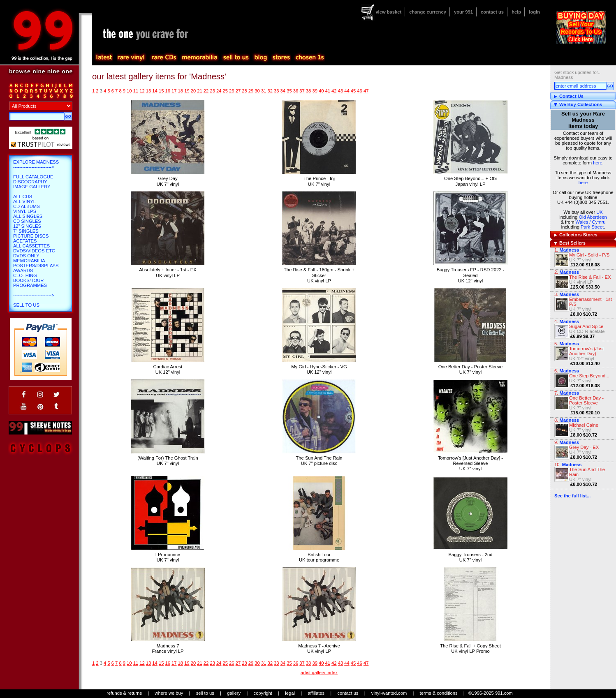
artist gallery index (319, 673)
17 (174, 91)
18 (181, 91)
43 (340, 91)
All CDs (23, 196)
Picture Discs (31, 236)
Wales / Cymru (591, 222)
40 (321, 91)
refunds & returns (124, 693)
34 (283, 91)
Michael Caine (584, 425)
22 (206, 91)
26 (232, 91)
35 (289, 91)
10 (129, 91)
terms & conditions (439, 693)
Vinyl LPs (25, 211)
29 (251, 91)
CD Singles (27, 221)
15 (161, 91)
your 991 (463, 12)
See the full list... (572, 496)
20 (193, 91)
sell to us (205, 693)
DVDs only (26, 256)
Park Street (592, 227)
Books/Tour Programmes (30, 283)
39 (315, 91)
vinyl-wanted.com (389, 693)
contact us (492, 12)
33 (276, 91)
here (597, 163)
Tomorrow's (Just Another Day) (586, 351)
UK (600, 212)
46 (359, 91)
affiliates (316, 693)
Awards (23, 270)
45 (353, 91)
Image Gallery (32, 187)
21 (199, 91)
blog (260, 58)
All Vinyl (24, 201)
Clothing (25, 275)
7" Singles (26, 231)
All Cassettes (31, 246)
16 (167, 91)
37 (302, 91)
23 (212, 91)
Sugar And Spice (586, 326)
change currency (428, 12)
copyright (263, 693)
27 (238, 91)
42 (334, 91)
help (516, 12)
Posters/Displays (36, 266)
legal (290, 693)
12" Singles (27, 226)
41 (328, 91)
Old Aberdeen (593, 217)
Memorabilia (29, 261)
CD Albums (27, 206)
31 (264, 91)
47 (366, 91)
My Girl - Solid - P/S (589, 255)
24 (219, 91)
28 (244, 91)
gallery (234, 693)
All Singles (28, 216)
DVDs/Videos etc (34, 251)
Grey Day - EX (584, 447)
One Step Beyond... (589, 376)
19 (187, 91)
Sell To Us (26, 305)
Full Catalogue (33, 177)
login (534, 12)
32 (270, 91)
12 (142, 91)
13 (148, 91)
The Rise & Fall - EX (590, 277)
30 (257, 91)
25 (225, 91)
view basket (388, 12)
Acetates (25, 241)
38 (308, 91)
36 (296, 91)
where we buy (169, 693)
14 (155, 91)
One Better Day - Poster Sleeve (586, 400)
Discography (30, 182)
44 (347, 91)
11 (136, 91)
